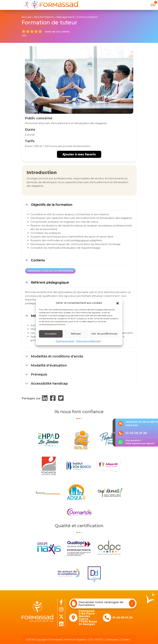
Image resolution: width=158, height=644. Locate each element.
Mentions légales (75, 639)
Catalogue (111, 639)
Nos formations (44, 17)
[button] (118, 303)
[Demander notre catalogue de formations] (132, 603)
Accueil (26, 17)
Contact (125, 639)
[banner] (50, 5)
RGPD (99, 639)
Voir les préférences (104, 334)
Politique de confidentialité (88, 341)
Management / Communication (77, 17)
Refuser (76, 334)
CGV (90, 639)
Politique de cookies (65, 341)
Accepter (51, 334)
